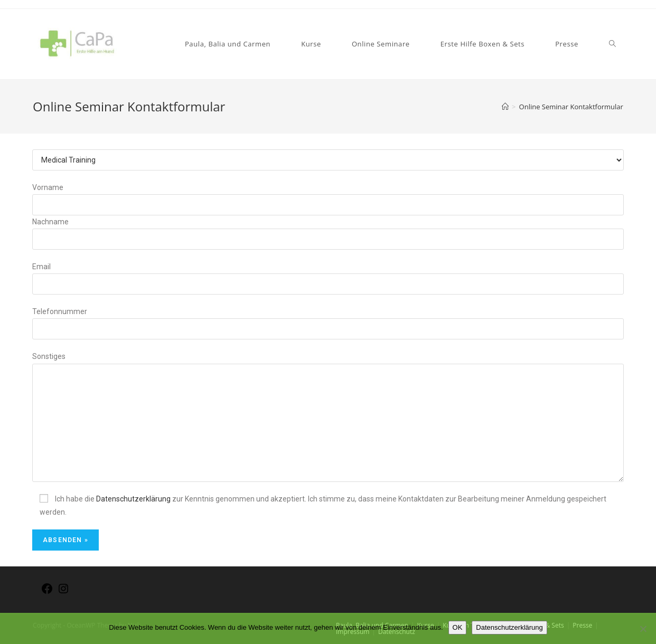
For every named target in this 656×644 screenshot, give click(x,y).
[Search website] (612, 44)
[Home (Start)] (505, 107)
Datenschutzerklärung (133, 499)
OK (458, 627)
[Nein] (643, 629)
